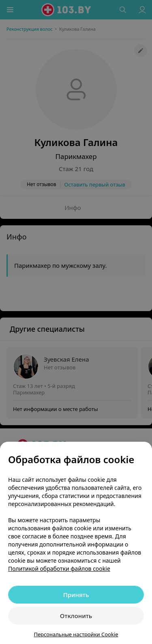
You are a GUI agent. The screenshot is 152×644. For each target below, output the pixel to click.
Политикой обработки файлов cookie (59, 569)
